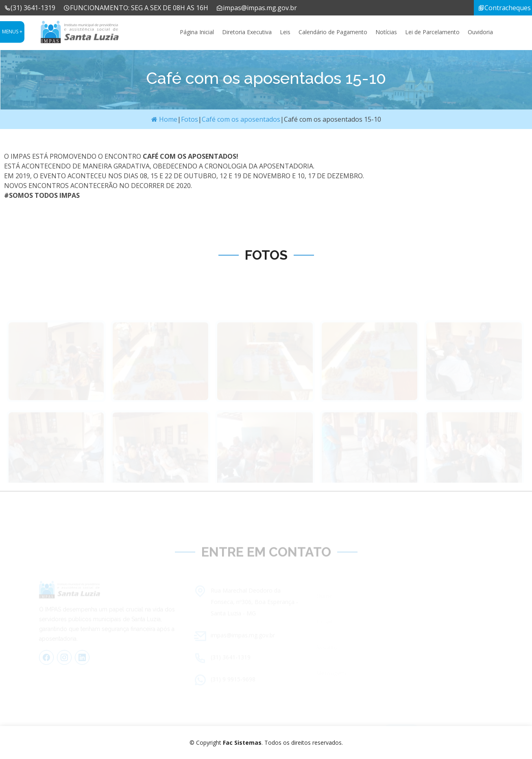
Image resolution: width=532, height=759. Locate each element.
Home (164, 119)
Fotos (190, 119)
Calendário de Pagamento (333, 32)
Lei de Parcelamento (432, 32)
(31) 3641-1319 (30, 8)
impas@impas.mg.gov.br (257, 8)
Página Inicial (197, 32)
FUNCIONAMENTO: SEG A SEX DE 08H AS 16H (136, 8)
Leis (285, 32)
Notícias (386, 32)
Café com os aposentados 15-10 (332, 119)
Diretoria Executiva (247, 32)
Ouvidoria (480, 32)
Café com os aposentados (241, 119)
